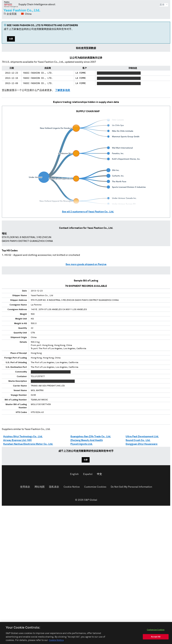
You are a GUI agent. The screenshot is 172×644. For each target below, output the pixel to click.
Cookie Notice (72, 487)
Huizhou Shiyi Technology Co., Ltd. (23, 437)
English (74, 474)
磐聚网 (11, 4)
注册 (11, 39)
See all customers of (88, 212)
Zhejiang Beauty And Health (87, 440)
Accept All (156, 637)
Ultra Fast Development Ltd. (142, 437)
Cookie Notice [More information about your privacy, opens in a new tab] (56, 640)
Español (88, 474)
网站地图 (40, 487)
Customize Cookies (95, 487)
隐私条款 (54, 487)
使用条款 (25, 487)
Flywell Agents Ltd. (82, 444)
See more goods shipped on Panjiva (86, 264)
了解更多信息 (63, 90)
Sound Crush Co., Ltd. (138, 440)
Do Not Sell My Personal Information (131, 487)
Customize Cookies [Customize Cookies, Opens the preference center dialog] (156, 630)
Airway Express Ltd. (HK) (18, 440)
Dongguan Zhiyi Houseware (142, 444)
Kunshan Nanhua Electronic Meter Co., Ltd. (28, 444)
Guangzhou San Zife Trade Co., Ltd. (91, 437)
